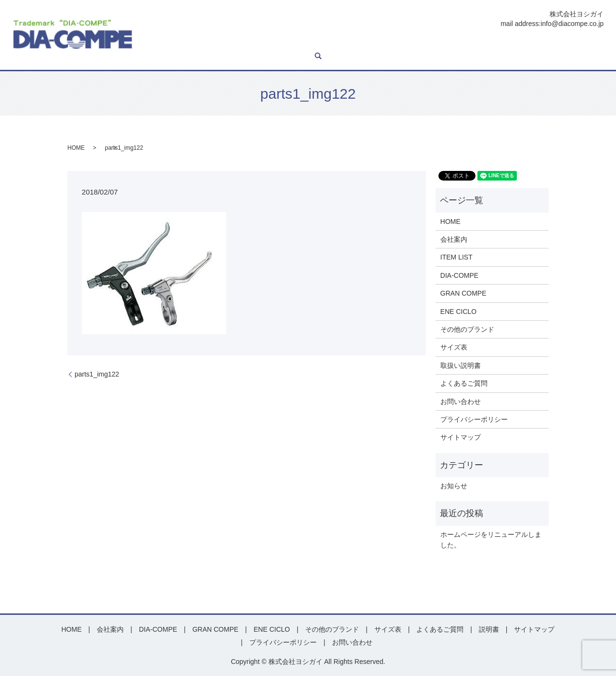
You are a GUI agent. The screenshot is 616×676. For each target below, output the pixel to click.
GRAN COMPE (313, 42)
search (150, 57)
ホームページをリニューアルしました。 (491, 540)
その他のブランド (467, 329)
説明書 (484, 42)
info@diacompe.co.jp (572, 24)
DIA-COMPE (264, 42)
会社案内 (186, 42)
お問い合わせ (575, 42)
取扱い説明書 (461, 365)
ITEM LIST (223, 42)
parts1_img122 (97, 374)
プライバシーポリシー (474, 419)
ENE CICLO (361, 42)
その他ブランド (410, 42)
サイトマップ (461, 437)
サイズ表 (453, 42)
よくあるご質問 (524, 42)
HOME (156, 42)
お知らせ (454, 486)
